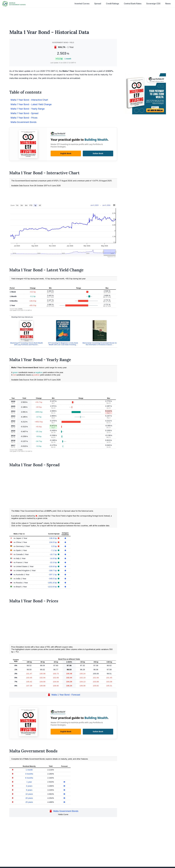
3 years (29, 786)
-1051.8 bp (52, 583)
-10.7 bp (53, 554)
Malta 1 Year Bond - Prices (24, 118)
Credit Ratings (112, 4)
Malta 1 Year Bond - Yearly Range (28, 109)
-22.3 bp (53, 562)
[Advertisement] (88, 17)
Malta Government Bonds (23, 122)
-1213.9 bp (52, 587)
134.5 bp (53, 542)
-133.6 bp (53, 566)
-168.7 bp (53, 570)
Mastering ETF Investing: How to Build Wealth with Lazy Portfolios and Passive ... (27, 344)
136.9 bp (53, 538)
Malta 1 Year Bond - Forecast (66, 695)
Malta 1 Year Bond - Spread (24, 113)
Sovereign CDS (153, 4)
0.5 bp (54, 546)
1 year (29, 782)
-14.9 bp (53, 558)
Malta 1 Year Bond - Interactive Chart (29, 100)
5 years (29, 790)
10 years (29, 794)
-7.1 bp (54, 550)
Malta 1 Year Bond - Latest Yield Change (31, 104)
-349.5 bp (53, 579)
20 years (29, 798)
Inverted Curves (82, 4)
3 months (29, 774)
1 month (29, 770)
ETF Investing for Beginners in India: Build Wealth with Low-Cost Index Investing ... (63, 344)
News (168, 4)
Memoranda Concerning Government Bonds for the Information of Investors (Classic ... (100, 344)
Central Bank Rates (133, 4)
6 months (29, 778)
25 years (29, 802)
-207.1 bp (53, 574)
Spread (98, 4)
